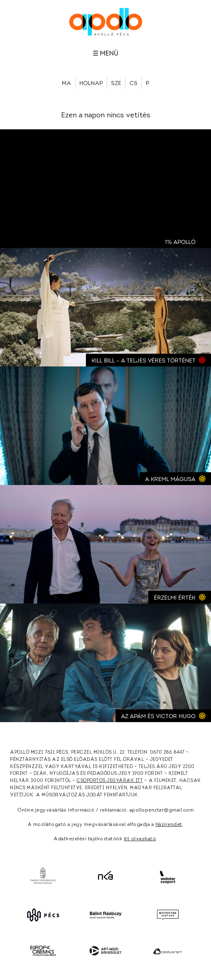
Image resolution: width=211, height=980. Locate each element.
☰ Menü (105, 53)
